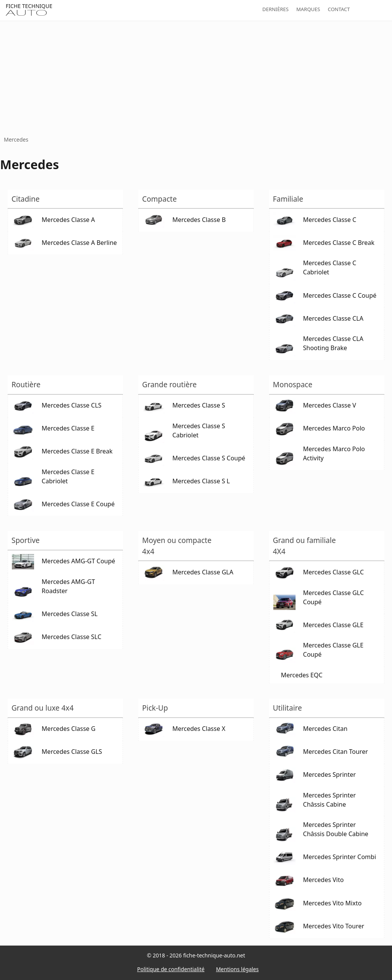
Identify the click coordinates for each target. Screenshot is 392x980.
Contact (339, 9)
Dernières (275, 9)
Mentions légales (237, 969)
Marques (308, 9)
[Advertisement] (196, 78)
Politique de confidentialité (171, 969)
